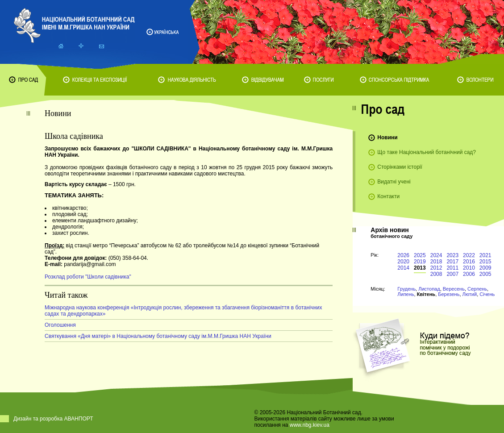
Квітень (426, 294)
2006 (469, 274)
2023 (452, 255)
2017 (452, 262)
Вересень (454, 289)
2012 (436, 268)
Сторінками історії (400, 167)
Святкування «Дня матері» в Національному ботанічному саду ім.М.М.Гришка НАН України (158, 336)
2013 (420, 268)
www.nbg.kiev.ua (310, 425)
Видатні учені (394, 182)
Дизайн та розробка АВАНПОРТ (53, 419)
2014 (403, 268)
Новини (387, 137)
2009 (485, 268)
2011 (452, 268)
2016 (469, 262)
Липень (406, 294)
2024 (436, 255)
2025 (420, 255)
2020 (403, 262)
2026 (403, 255)
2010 (469, 268)
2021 (485, 255)
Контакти (388, 196)
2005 (485, 274)
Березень (449, 294)
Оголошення (60, 325)
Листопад (429, 289)
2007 (452, 274)
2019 (420, 262)
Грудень (406, 289)
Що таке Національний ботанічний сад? (427, 152)
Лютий (470, 294)
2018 (436, 262)
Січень (487, 294)
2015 (485, 262)
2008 (436, 274)
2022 (469, 255)
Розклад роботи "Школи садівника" (88, 277)
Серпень (477, 289)
